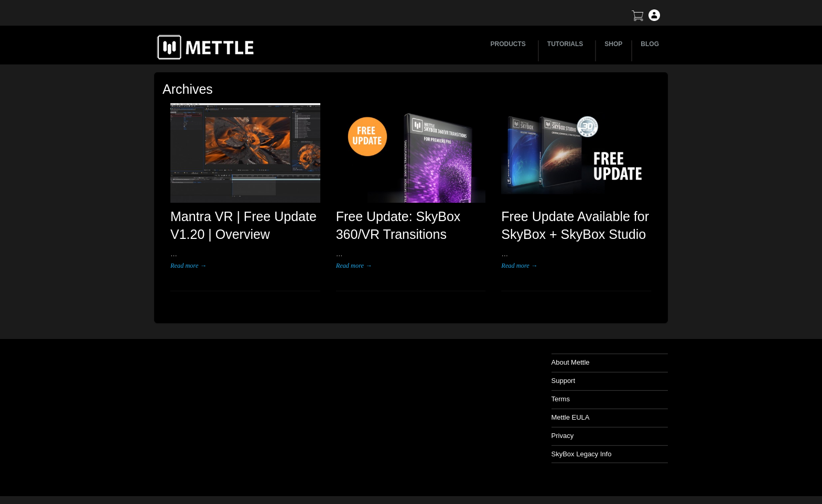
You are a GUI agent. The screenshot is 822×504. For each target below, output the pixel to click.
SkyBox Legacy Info (582, 454)
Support (564, 381)
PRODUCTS (510, 44)
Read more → (188, 266)
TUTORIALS (567, 44)
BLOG (650, 44)
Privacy (563, 436)
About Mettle (571, 362)
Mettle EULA (571, 417)
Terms (561, 399)
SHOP (613, 44)
